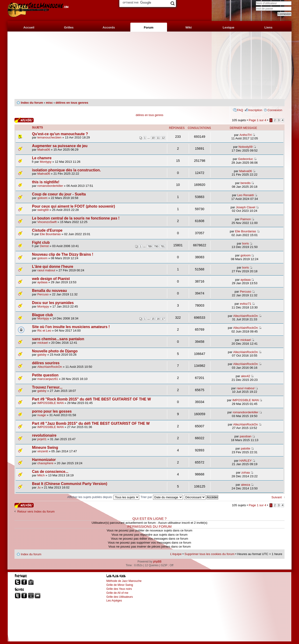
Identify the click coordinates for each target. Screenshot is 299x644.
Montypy (46, 162)
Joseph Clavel (246, 207)
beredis (245, 183)
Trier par (162, 497)
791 (163, 246)
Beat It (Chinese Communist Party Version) (70, 484)
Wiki (189, 27)
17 (163, 319)
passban (246, 436)
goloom (42, 198)
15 (153, 319)
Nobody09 (246, 147)
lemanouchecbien (49, 137)
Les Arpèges (114, 601)
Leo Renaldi (246, 195)
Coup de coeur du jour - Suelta (59, 194)
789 (149, 246)
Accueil (29, 27)
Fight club (41, 242)
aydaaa (42, 282)
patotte (246, 448)
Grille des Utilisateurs (119, 597)
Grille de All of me (117, 593)
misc (49, 103)
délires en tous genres (72, 103)
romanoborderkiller (50, 186)
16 (158, 319)
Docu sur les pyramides (53, 303)
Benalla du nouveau (50, 291)
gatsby (42, 355)
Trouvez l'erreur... (47, 387)
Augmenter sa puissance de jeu (60, 146)
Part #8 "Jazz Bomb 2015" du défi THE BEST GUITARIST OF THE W (91, 423)
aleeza (246, 485)
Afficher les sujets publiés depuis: (103, 497)
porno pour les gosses (52, 411)
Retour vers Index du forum (36, 511)
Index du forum (32, 103)
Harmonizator (44, 460)
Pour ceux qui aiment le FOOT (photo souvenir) (73, 206)
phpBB (157, 562)
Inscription (255, 110)
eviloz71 (246, 304)
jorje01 (42, 439)
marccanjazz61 (48, 379)
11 (158, 138)
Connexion (275, 110)
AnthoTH (246, 135)
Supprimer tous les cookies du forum (210, 554)
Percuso (43, 294)
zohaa (246, 472)
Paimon (246, 219)
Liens (268, 27)
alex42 (246, 376)
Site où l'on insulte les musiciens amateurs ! (71, 327)
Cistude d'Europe (47, 230)
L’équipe (176, 554)
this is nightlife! (46, 182)
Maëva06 (44, 150)
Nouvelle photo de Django (55, 351)
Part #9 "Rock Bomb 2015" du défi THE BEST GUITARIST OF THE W (91, 399)
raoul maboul (46, 270)
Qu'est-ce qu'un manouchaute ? (60, 134)
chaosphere (45, 463)
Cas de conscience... (50, 472)
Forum (149, 27)
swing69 (43, 210)
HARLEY (246, 461)
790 (156, 246)
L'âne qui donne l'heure (53, 267)
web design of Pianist (51, 279)
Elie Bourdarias (50, 234)
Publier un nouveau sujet (24, 120)
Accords (109, 27)
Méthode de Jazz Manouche (124, 581)
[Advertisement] (149, 65)
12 (163, 138)
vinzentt (43, 451)
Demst (44, 246)
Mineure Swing (45, 448)
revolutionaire (44, 435)
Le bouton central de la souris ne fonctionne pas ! (76, 218)
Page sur (258, 120)
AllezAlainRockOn (246, 316)
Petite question (45, 375)
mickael (43, 343)
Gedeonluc (246, 159)
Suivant (277, 497)
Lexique (228, 27)
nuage (42, 415)
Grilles (69, 27)
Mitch (41, 475)
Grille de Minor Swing (120, 585)
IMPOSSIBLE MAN (51, 403)
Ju (39, 487)
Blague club (43, 315)
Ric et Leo (44, 331)
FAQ (240, 110)
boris (246, 243)
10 (153, 138)
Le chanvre (42, 158)
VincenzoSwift (47, 222)
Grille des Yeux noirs (119, 589)
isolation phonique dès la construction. (66, 170)
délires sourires (46, 363)
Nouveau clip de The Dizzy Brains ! (63, 254)
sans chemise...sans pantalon (58, 339)
